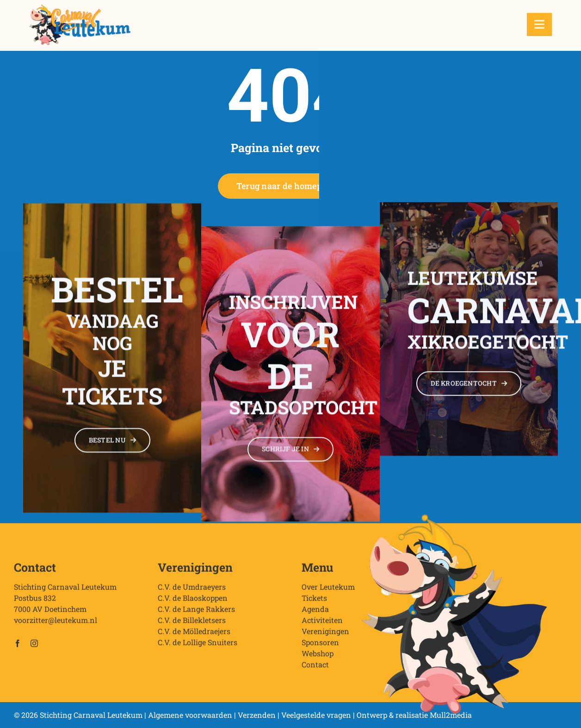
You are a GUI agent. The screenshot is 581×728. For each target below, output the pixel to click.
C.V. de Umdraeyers (192, 590)
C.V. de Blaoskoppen (193, 601)
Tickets (314, 601)
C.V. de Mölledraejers (194, 634)
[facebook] (18, 646)
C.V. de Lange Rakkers (196, 612)
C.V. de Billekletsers (192, 623)
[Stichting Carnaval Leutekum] (80, 8)
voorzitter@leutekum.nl (56, 623)
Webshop (318, 656)
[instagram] (34, 646)
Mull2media (451, 715)
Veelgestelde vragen (316, 715)
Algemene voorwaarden (190, 715)
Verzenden (257, 715)
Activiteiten (322, 623)
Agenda (315, 612)
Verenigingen (325, 634)
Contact (315, 667)
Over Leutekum (328, 590)
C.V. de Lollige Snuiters (198, 645)
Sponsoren (320, 645)
